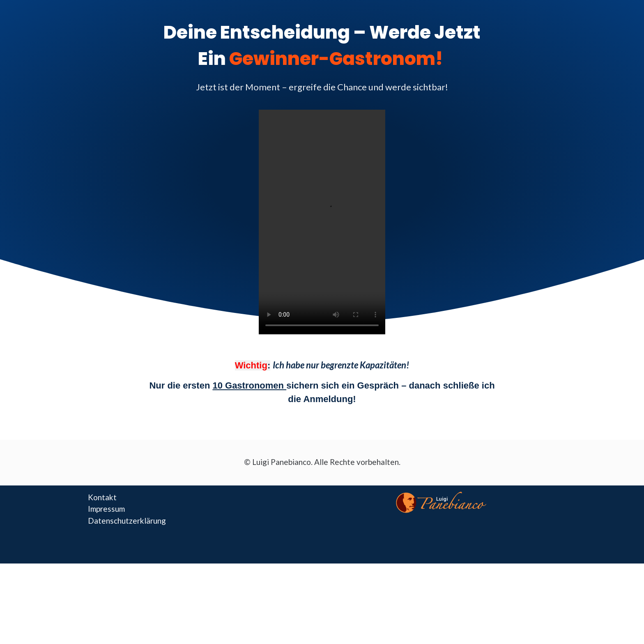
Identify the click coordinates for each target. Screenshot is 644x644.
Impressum (106, 509)
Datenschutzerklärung (127, 521)
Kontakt (102, 497)
